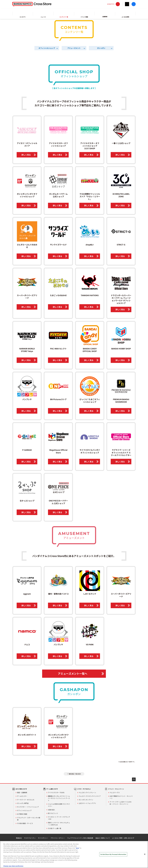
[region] (74, 854)
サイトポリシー (43, 838)
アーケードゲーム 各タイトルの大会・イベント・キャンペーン (121, 803)
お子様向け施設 (22, 814)
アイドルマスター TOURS (56, 792)
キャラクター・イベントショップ (28, 807)
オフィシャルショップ (47, 48)
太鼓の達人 (51, 810)
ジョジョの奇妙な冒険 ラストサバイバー (59, 805)
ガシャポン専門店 (23, 803)
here (77, 848)
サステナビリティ (30, 838)
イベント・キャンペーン (116, 789)
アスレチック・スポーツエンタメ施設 (29, 819)
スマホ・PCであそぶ (84, 789)
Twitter (127, 4)
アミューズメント (74, 48)
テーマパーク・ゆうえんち (26, 800)
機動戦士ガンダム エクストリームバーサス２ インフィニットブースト (59, 798)
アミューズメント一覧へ (73, 674)
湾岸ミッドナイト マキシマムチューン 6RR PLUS (59, 824)
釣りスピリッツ (53, 813)
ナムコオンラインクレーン (87, 792)
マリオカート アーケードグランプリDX (59, 818)
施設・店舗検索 (22, 792)
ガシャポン (101, 48)
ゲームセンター (22, 796)
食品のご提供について (103, 838)
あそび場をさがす (21, 789)
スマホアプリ (111, 4)
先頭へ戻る (134, 779)
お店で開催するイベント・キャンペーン (121, 797)
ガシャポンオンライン (86, 800)
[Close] (145, 854)
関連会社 (19, 838)
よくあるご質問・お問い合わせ (122, 838)
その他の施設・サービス (25, 823)
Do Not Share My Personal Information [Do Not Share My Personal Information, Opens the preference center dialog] (113, 854)
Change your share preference (13, 866)
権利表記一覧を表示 (75, 774)
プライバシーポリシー (58, 838)
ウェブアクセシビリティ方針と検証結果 (80, 838)
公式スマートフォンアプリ (87, 803)
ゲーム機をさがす (52, 789)
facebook (134, 4)
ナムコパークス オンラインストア (90, 796)
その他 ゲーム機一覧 (55, 828)
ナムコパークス (115, 792)
